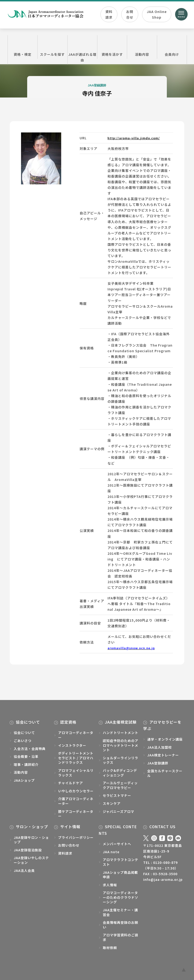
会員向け (172, 47)
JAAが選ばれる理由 (82, 50)
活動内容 (142, 47)
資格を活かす (112, 47)
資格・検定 (23, 47)
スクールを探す (52, 47)
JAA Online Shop (156, 15)
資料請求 (109, 15)
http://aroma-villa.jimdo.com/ (136, 138)
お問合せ (129, 15)
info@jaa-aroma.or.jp (163, 879)
